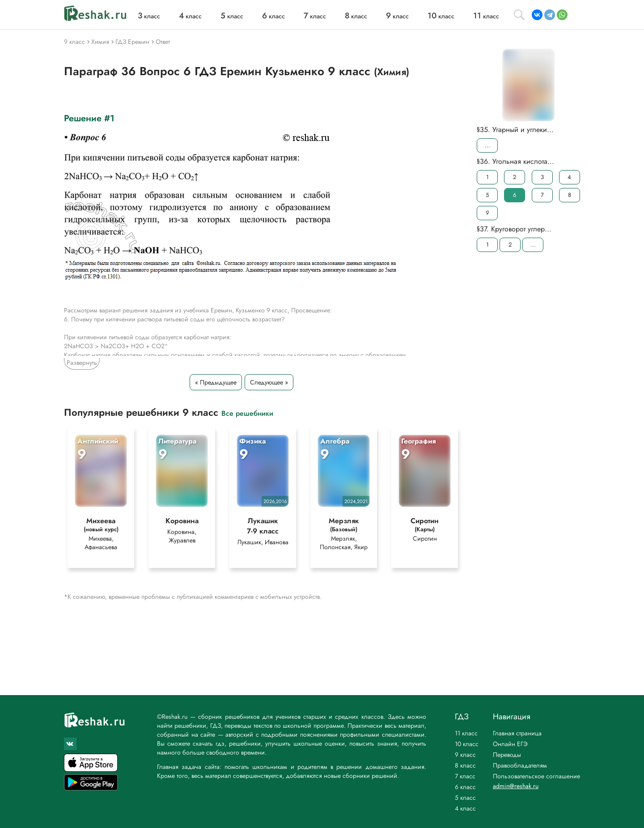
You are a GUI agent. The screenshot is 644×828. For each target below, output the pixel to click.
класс (149, 16)
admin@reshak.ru (516, 786)
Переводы (507, 755)
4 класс (465, 808)
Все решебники (247, 413)
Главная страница (517, 733)
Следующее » (269, 382)
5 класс (465, 798)
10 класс (467, 744)
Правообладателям (520, 765)
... (487, 145)
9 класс (465, 755)
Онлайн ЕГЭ (510, 744)
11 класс (466, 733)
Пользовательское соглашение (536, 776)
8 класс (465, 765)
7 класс (465, 776)
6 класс (465, 787)
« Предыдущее (216, 382)
